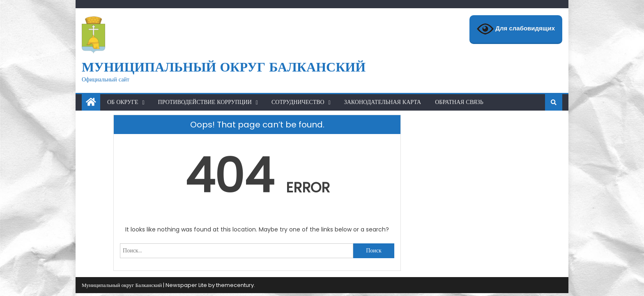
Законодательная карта (383, 102)
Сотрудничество (298, 102)
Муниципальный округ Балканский (224, 67)
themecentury (235, 285)
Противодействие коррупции (205, 102)
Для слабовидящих (516, 29)
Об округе (123, 102)
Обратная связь (459, 102)
